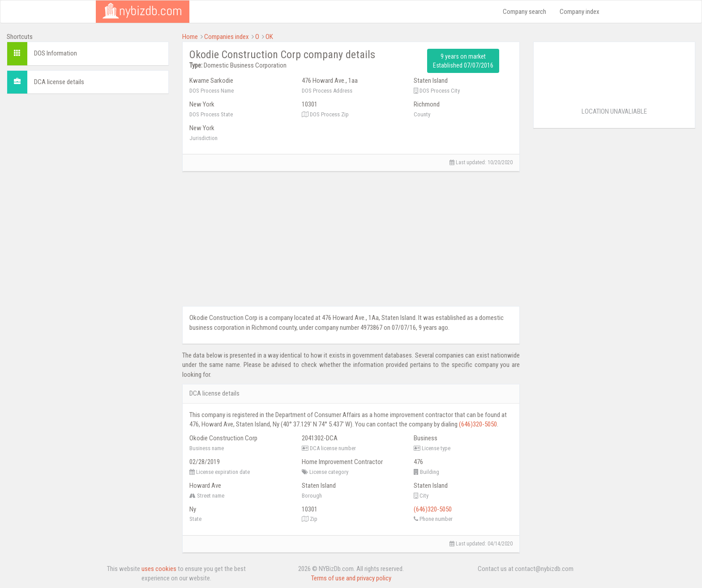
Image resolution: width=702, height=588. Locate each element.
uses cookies (159, 569)
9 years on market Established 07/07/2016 (463, 61)
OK (269, 37)
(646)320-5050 (478, 424)
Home (190, 37)
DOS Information (56, 53)
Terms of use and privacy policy (351, 578)
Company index (580, 12)
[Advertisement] (88, 163)
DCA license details (59, 82)
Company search (524, 12)
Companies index (227, 37)
